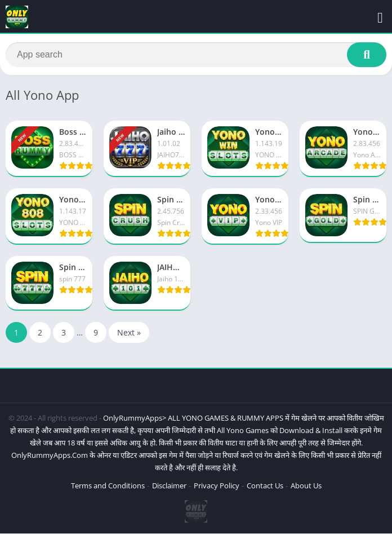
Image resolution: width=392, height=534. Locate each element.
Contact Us (265, 486)
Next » (129, 333)
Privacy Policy (217, 486)
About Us (306, 486)
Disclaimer (169, 486)
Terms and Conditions (108, 486)
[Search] (196, 55)
